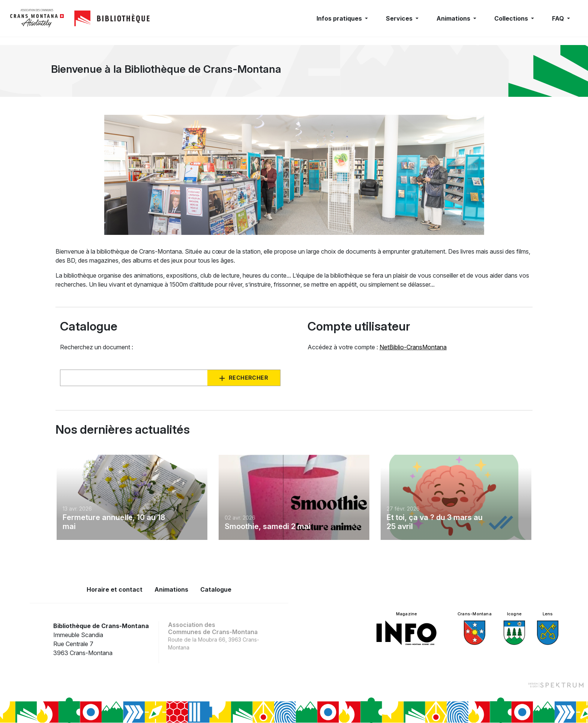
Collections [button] (512, 18)
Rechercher (248, 378)
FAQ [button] (559, 18)
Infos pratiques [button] (340, 18)
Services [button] (400, 18)
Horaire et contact (115, 589)
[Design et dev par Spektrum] (556, 685)
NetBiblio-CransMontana (413, 347)
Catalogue (216, 589)
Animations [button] (454, 18)
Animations (171, 589)
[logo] (37, 18)
